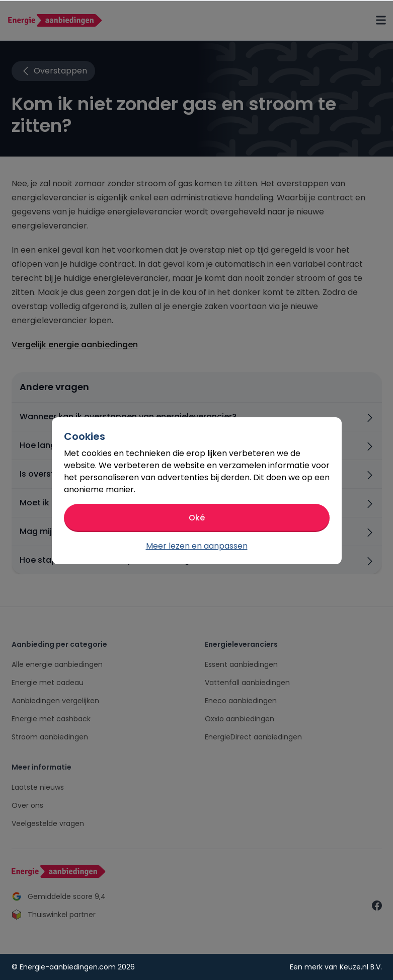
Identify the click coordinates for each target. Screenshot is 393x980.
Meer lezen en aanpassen (197, 546)
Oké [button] (197, 518)
